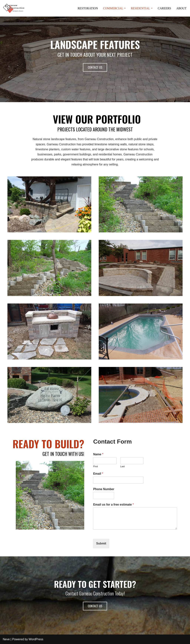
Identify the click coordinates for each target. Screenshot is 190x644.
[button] (14, 8)
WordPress (36, 639)
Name (98, 454)
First (95, 466)
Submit (101, 543)
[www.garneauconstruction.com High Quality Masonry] (14, 8)
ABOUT (181, 8)
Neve (6, 639)
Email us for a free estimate (113, 505)
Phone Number (104, 489)
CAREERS (164, 8)
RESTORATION (88, 8)
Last (123, 466)
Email (98, 474)
